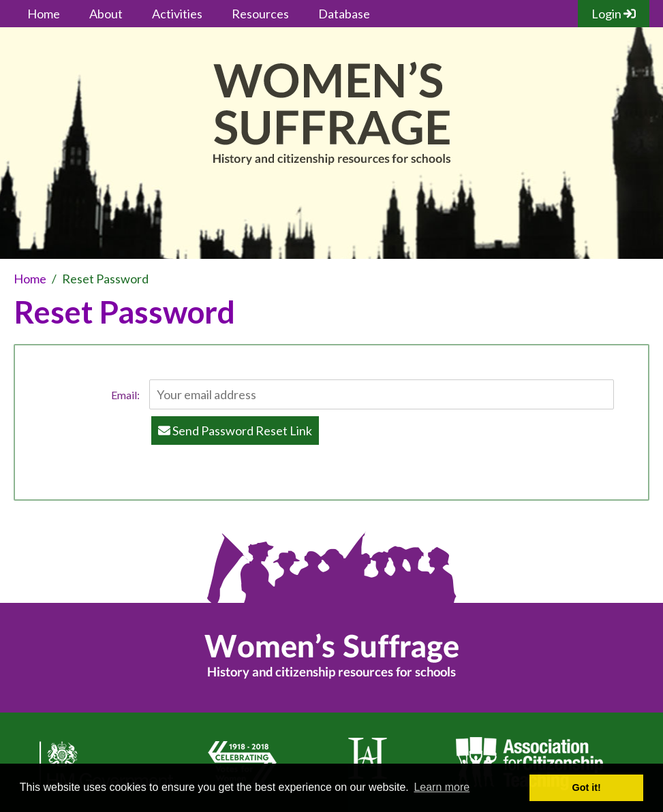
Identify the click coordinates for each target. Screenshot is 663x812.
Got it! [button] (587, 787)
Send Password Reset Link (235, 431)
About (106, 14)
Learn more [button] (442, 787)
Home (44, 14)
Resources (260, 14)
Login (614, 14)
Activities (177, 14)
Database (344, 14)
